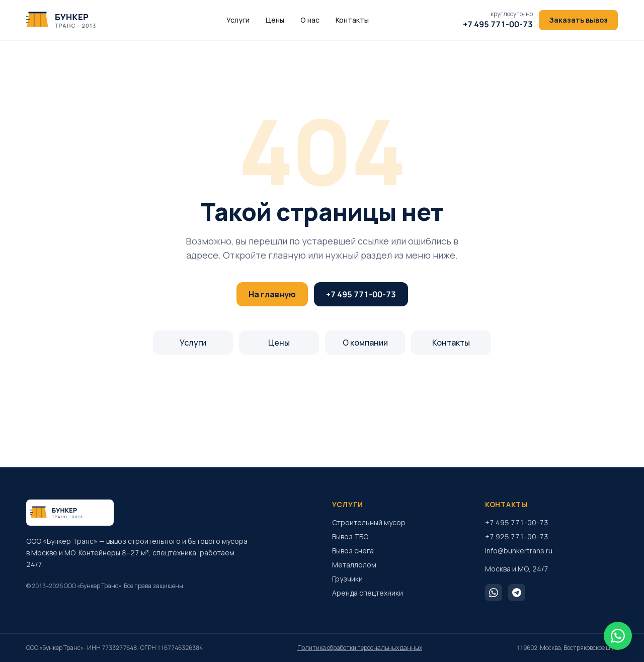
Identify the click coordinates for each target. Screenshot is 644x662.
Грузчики (347, 579)
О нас (310, 20)
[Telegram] (517, 593)
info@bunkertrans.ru (519, 551)
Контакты (352, 20)
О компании (365, 343)
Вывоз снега (353, 551)
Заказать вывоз (578, 20)
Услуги (238, 20)
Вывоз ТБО (350, 536)
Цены (275, 20)
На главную (272, 294)
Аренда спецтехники (368, 593)
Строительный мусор (369, 522)
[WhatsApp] (494, 593)
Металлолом (354, 565)
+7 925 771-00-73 (517, 536)
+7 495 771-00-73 (361, 294)
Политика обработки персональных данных (360, 648)
